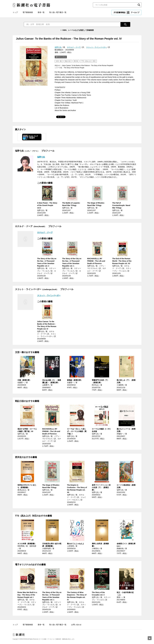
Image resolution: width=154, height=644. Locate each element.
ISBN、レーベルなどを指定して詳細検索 (78, 30)
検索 (139, 5)
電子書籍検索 (28, 12)
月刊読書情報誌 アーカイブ (126, 12)
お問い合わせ (76, 625)
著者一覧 (41, 12)
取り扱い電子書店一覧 (58, 12)
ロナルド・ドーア (74, 47)
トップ (15, 12)
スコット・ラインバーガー (96, 47)
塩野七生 (58, 47)
